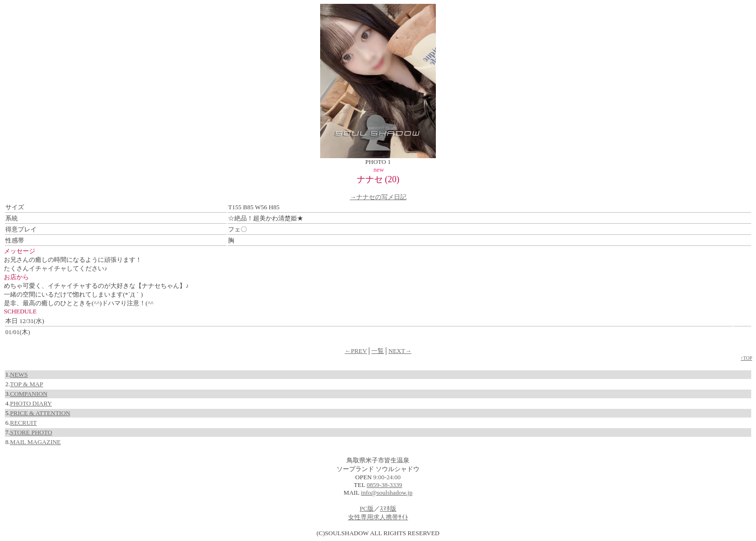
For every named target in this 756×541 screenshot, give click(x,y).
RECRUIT (24, 423)
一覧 (378, 351)
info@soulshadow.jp (387, 493)
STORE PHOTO (31, 432)
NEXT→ (400, 351)
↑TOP (746, 358)
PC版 (367, 508)
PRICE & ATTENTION (40, 413)
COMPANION (29, 394)
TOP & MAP (27, 384)
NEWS (19, 374)
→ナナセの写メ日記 (378, 197)
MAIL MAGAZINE (35, 442)
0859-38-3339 (384, 485)
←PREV (356, 351)
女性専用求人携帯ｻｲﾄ (378, 517)
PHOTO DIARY (31, 403)
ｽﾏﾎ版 (388, 508)
